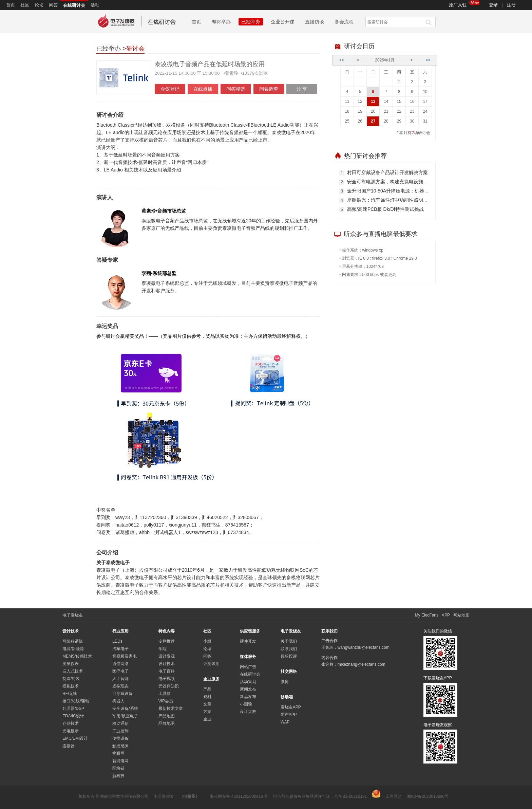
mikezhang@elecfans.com (362, 664)
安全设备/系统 (125, 709)
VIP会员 (166, 701)
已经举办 (251, 22)
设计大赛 (248, 712)
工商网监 (387, 794)
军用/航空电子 (125, 716)
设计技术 (167, 664)
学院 (163, 649)
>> (428, 60)
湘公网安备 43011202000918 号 (239, 796)
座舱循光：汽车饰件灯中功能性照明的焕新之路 (397, 200)
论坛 (39, 5)
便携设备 (120, 738)
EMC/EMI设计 (75, 738)
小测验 (246, 704)
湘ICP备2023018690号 (428, 796)
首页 (11, 5)
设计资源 (167, 656)
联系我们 (289, 649)
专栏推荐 (167, 641)
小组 (207, 641)
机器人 (118, 701)
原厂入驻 (464, 4)
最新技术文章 (171, 709)
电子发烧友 (164, 796)
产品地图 (167, 716)
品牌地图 (167, 723)
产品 (207, 689)
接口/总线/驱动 (76, 701)
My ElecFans (427, 615)
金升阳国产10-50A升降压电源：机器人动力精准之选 (402, 191)
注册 (511, 5)
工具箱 (165, 694)
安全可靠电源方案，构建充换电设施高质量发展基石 (402, 182)
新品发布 (248, 697)
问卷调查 (269, 89)
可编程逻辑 (73, 641)
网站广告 (248, 667)
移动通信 (120, 723)
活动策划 (248, 682)
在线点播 (203, 89)
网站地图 (461, 615)
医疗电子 (120, 671)
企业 (207, 719)
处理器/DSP (73, 709)
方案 (207, 712)
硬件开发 (248, 641)
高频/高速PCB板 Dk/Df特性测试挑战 (385, 209)
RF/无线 (70, 694)
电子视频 (167, 679)
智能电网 (120, 761)
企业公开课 (283, 22)
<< (342, 60)
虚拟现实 (120, 686)
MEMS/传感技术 (77, 656)
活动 (95, 5)
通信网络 (120, 664)
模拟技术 (71, 686)
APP (446, 615)
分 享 (302, 89)
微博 (285, 682)
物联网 (118, 753)
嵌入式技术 (73, 671)
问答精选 (236, 89)
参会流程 (344, 22)
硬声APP (289, 715)
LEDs (117, 641)
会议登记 (170, 89)
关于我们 (289, 641)
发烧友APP (291, 707)
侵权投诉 (289, 656)
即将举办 (221, 22)
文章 (207, 704)
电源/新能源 (73, 649)
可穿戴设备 (122, 694)
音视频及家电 (125, 656)
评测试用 (211, 664)
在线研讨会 (74, 5)
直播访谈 (315, 22)
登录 (493, 5)
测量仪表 (71, 664)
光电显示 (71, 731)
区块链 (118, 768)
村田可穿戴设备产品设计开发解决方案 (387, 172)
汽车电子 (120, 649)
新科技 (118, 776)
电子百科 (167, 671)
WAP (285, 722)
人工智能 (120, 679)
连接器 (69, 746)
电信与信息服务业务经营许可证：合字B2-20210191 (320, 796)
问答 (53, 5)
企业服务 (211, 679)
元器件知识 (169, 686)
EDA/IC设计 (73, 716)
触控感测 (120, 746)
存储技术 (71, 723)
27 (373, 121)
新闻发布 (248, 689)
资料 (207, 697)
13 (373, 102)
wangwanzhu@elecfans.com (364, 647)
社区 (25, 5)
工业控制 (120, 731)
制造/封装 (71, 679)
